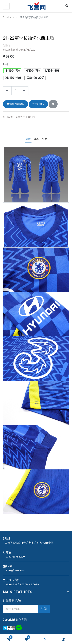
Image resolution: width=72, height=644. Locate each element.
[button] (53, 104)
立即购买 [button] (38, 104)
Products (8, 17)
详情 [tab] (28, 139)
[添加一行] (24, 91)
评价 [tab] (45, 139)
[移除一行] (7, 91)
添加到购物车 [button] (15, 104)
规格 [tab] (36, 139)
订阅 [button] (44, 609)
